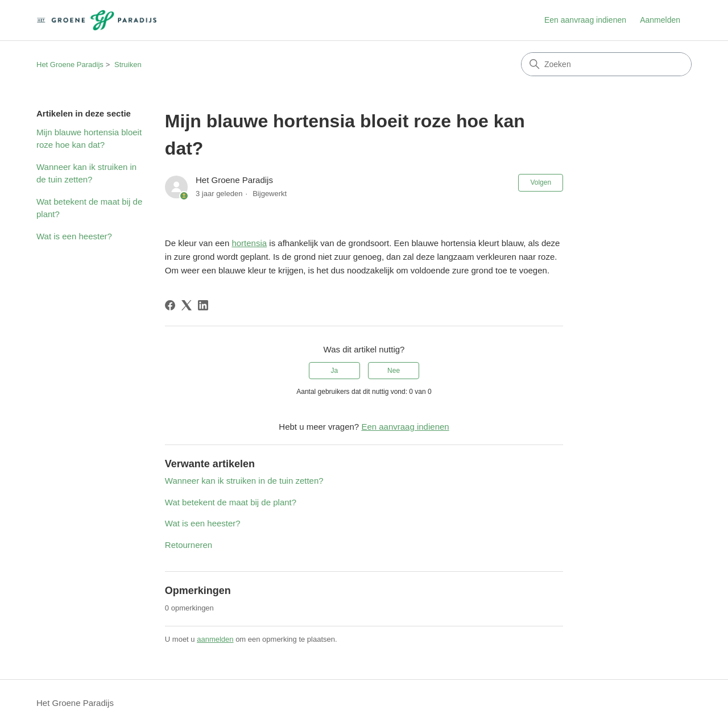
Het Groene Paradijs (70, 65)
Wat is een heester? (74, 236)
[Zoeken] (606, 64)
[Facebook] (170, 305)
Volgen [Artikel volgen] (541, 182)
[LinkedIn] (203, 305)
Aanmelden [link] (660, 20)
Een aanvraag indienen (585, 20)
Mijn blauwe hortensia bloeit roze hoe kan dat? (89, 139)
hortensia (249, 243)
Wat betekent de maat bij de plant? (89, 208)
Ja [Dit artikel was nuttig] (335, 371)
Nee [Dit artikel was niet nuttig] (394, 371)
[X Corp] (187, 305)
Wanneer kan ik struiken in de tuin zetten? (86, 173)
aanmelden (215, 639)
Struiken (128, 65)
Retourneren (189, 545)
